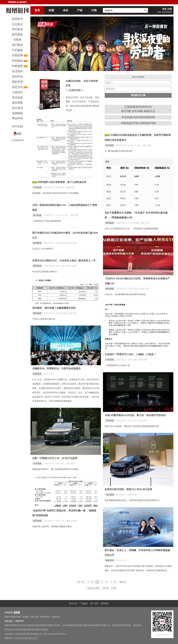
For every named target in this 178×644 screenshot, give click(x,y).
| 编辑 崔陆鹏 (71, 266)
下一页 (113, 582)
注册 (170, 9)
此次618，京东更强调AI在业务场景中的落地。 (126, 294)
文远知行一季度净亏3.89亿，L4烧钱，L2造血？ (130, 354)
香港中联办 (45, 617)
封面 (51, 10)
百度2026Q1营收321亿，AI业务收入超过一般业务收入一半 (64, 260)
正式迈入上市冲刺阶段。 (44, 249)
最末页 (123, 582)
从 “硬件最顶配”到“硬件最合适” (119, 151)
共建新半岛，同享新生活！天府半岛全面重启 (56, 368)
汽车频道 (37, 187)
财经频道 (110, 223)
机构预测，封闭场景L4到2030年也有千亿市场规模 (55, 193)
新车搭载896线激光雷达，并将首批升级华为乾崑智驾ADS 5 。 (133, 500)
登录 (164, 9)
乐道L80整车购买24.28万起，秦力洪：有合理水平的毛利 (135, 415)
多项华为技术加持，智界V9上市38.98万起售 (128, 489)
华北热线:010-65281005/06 (138, 117)
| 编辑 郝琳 (70, 187)
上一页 (90, 582)
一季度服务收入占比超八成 (117, 365)
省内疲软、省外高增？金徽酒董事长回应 (54, 308)
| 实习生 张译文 (134, 145)
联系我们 (105, 604)
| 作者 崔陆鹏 (133, 223)
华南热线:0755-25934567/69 (138, 123)
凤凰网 (26, 617)
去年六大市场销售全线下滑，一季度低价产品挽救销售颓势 (132, 229)
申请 (16, 613)
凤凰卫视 (34, 617)
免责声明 (19, 621)
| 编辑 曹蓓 (146, 145)
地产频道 (110, 145)
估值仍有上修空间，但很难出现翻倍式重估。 (53, 526)
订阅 (94, 10)
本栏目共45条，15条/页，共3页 (102, 588)
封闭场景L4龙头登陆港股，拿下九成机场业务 (62, 182)
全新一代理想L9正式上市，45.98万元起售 (55, 458)
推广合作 (94, 604)
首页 (37, 10)
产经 (80, 10)
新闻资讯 (37, 374)
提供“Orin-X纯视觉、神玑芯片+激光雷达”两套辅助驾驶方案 (132, 426)
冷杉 (66, 10)
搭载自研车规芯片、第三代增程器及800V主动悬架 (55, 469)
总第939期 (75, 90)
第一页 (81, 582)
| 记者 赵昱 (60, 187)
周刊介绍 (73, 604)
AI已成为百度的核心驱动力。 (46, 272)
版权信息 (9, 621)
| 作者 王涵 (60, 266)
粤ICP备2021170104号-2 (55, 634)
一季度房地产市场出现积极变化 (47, 221)
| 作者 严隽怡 (133, 289)
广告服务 (84, 604)
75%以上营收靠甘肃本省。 (45, 319)
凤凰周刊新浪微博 (13, 617)
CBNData (56, 617)
